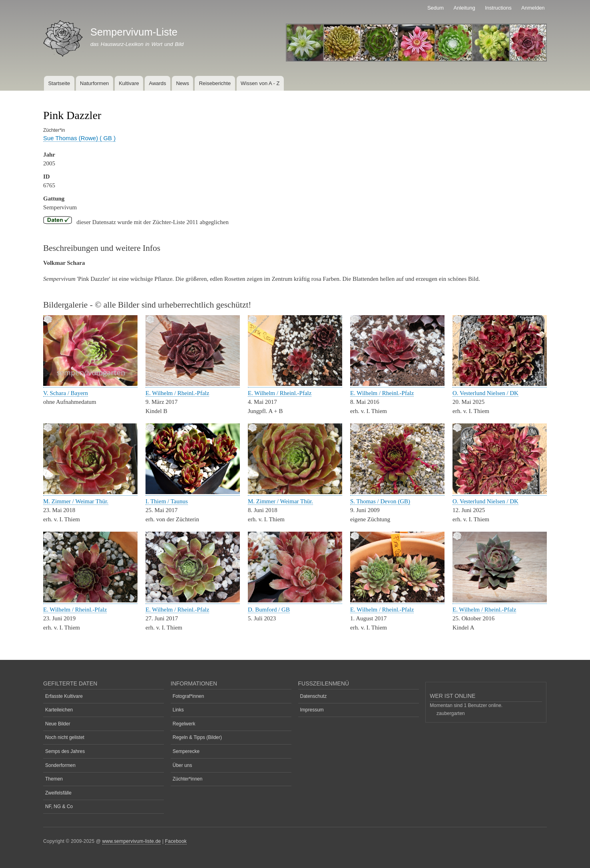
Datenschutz (314, 696)
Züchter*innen (188, 779)
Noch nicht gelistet (65, 737)
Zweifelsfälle (58, 793)
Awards (157, 83)
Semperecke (186, 751)
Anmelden (533, 8)
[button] (90, 384)
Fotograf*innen (188, 696)
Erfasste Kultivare (64, 696)
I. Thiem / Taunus (167, 501)
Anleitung (464, 8)
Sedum (436, 8)
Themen (54, 779)
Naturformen (94, 83)
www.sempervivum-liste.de (132, 841)
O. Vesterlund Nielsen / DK (485, 393)
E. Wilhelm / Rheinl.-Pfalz (177, 393)
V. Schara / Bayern (66, 393)
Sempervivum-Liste (134, 32)
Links (178, 710)
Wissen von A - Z (260, 83)
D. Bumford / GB (269, 610)
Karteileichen (59, 710)
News (182, 83)
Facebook (176, 841)
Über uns (182, 765)
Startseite (59, 83)
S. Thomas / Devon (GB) (380, 501)
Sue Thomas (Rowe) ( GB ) (79, 138)
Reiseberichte (215, 83)
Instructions (498, 8)
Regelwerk (184, 724)
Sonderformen (60, 765)
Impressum (312, 710)
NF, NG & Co (59, 806)
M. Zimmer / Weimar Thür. (76, 501)
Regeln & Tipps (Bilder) (197, 737)
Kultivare (129, 83)
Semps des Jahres (65, 751)
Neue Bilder (58, 724)
